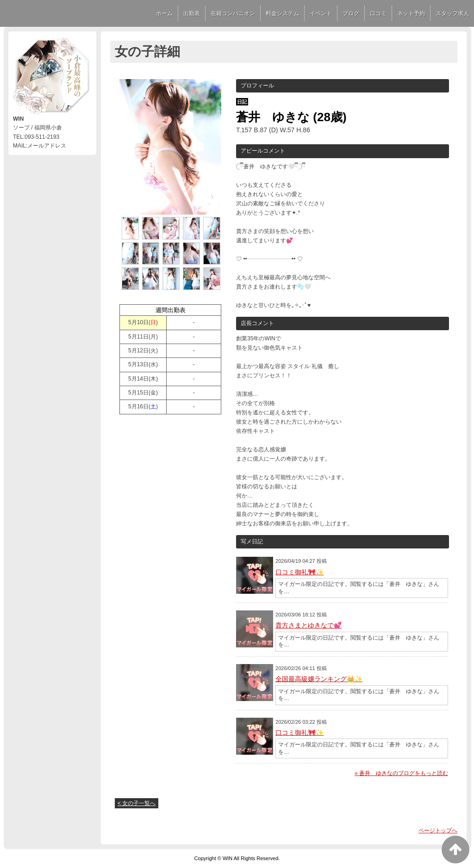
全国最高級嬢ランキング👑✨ (319, 679)
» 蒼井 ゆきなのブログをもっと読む (401, 773)
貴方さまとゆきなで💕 (309, 625)
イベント (321, 13)
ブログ (351, 13)
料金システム (282, 13)
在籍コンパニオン (233, 13)
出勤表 (192, 13)
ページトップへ (438, 831)
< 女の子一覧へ (137, 803)
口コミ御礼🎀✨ (299, 572)
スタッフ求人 (452, 13)
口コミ (378, 13)
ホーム (164, 13)
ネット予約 (411, 13)
